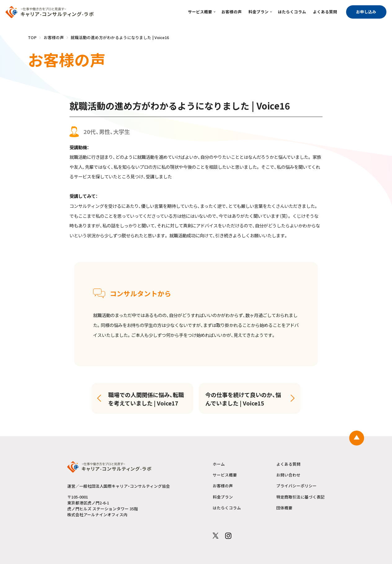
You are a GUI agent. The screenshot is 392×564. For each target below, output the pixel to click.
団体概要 (284, 508)
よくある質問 (325, 12)
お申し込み (366, 12)
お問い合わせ (288, 475)
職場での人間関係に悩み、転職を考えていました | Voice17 (146, 399)
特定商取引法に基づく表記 (301, 497)
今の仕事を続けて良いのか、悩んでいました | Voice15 (243, 399)
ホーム (219, 464)
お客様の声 (232, 12)
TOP (32, 38)
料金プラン (258, 12)
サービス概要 (200, 12)
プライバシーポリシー (296, 486)
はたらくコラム (292, 12)
